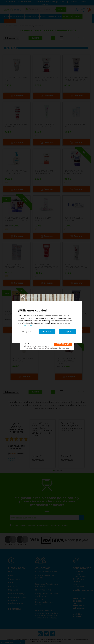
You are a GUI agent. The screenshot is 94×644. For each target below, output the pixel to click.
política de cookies (26, 325)
